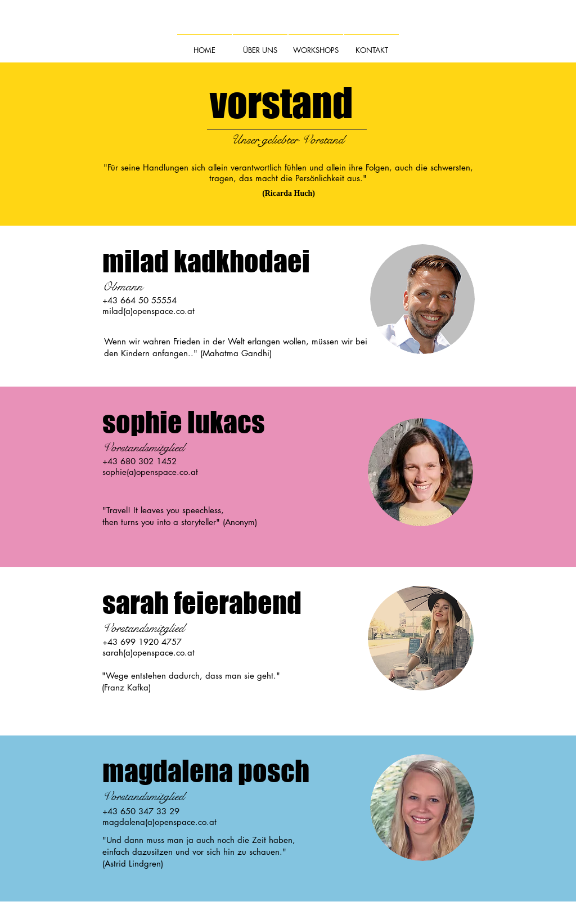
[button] (260, 45)
